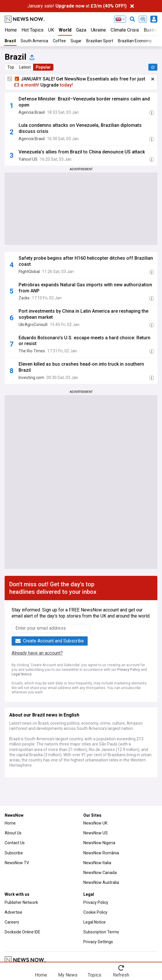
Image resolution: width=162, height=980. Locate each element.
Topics (94, 975)
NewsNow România (101, 853)
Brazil (10, 41)
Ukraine (98, 30)
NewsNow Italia (97, 863)
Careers (12, 922)
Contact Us (15, 843)
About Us (13, 833)
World (65, 30)
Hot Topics (33, 30)
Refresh (121, 975)
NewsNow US (96, 833)
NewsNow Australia (101, 882)
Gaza (81, 30)
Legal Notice (22, 674)
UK (51, 30)
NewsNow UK (95, 823)
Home (11, 30)
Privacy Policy (129, 670)
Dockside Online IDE (22, 932)
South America (34, 41)
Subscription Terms (101, 932)
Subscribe (14, 853)
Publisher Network (21, 902)
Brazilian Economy (135, 41)
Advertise (14, 912)
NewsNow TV (17, 863)
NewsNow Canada (100, 873)
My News (68, 975)
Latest (25, 67)
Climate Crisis (125, 30)
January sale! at (77, 6)
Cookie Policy (95, 912)
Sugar (76, 41)
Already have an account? (37, 653)
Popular (43, 67)
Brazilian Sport (100, 41)
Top (11, 67)
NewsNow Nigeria (99, 843)
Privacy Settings (98, 942)
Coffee (59, 41)
